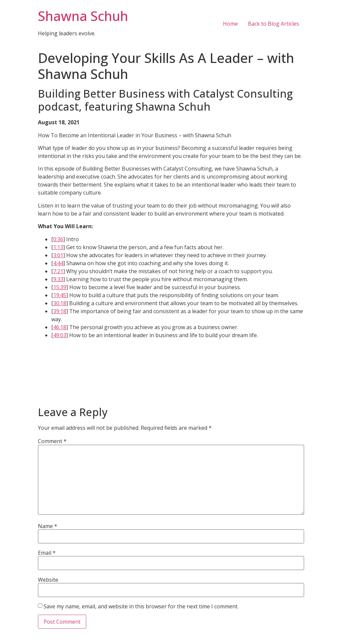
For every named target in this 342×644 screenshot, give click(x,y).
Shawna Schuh (83, 16)
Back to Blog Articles (273, 24)
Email (47, 553)
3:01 (58, 255)
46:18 (60, 327)
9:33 (58, 279)
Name (48, 526)
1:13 (58, 247)
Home (230, 24)
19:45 (60, 295)
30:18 (60, 303)
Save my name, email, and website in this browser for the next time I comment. (141, 606)
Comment (52, 441)
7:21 (58, 271)
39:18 (60, 311)
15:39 (60, 287)
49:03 (60, 335)
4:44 (58, 263)
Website (48, 580)
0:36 (58, 239)
